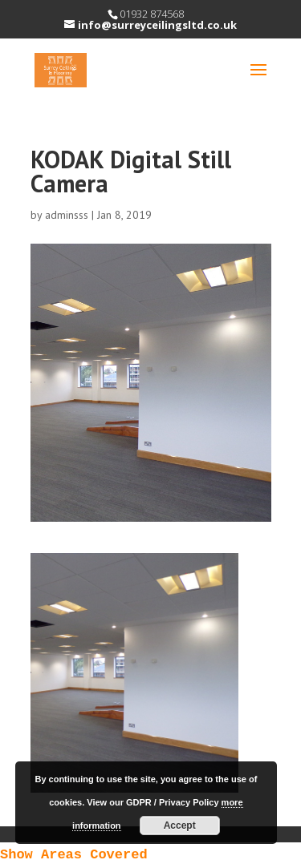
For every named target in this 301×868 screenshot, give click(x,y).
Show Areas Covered (74, 855)
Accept (180, 826)
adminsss (67, 215)
